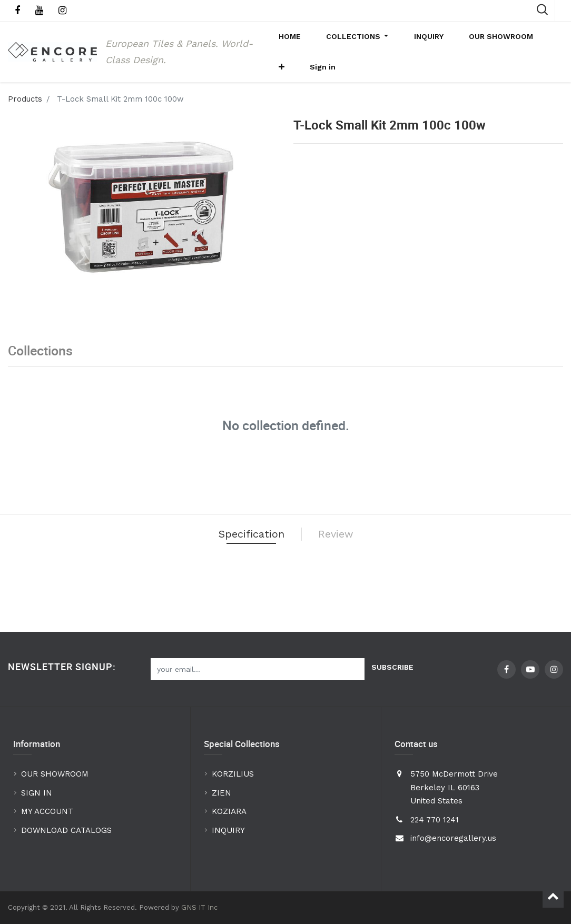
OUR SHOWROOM (55, 774)
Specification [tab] (243, 562)
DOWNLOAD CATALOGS (68, 830)
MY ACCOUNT (48, 812)
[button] (536, 43)
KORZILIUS (233, 774)
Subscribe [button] (392, 667)
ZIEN (221, 793)
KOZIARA (229, 812)
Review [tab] (350, 562)
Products (25, 123)
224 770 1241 (435, 820)
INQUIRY (228, 830)
